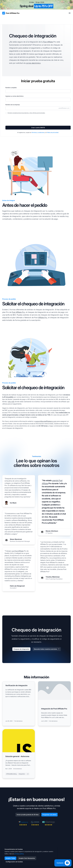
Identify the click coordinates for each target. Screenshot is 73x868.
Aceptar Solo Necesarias (27, 858)
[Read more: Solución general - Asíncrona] (19, 754)
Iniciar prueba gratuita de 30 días (28, 815)
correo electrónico (33, 63)
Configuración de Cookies (14, 862)
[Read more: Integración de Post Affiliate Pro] (54, 704)
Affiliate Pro (43, 318)
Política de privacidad (53, 132)
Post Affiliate (48, 42)
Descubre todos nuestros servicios (47, 649)
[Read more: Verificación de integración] (19, 704)
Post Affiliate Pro (18, 312)
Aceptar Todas (10, 858)
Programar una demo (49, 815)
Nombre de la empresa (13, 105)
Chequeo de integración (21, 649)
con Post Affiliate (17, 551)
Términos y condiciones (38, 132)
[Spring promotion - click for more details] (36, 5)
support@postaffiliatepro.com (46, 421)
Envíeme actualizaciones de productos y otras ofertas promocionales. (26, 113)
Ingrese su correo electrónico (14, 96)
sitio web (11, 402)
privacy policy (19, 854)
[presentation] (20, 120)
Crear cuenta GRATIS (38, 128)
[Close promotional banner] (71, 2)
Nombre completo (11, 88)
